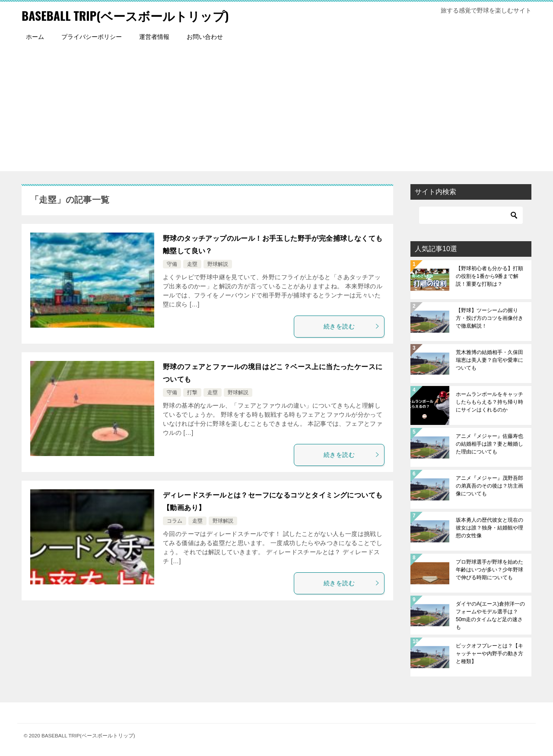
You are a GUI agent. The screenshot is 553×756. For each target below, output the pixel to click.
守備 (172, 264)
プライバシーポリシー (92, 37)
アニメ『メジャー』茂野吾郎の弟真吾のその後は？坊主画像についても (489, 486)
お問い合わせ (205, 37)
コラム (175, 521)
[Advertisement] (276, 111)
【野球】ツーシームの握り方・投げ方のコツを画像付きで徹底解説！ (489, 318)
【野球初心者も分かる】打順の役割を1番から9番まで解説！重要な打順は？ (489, 276)
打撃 (192, 392)
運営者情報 (154, 37)
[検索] (471, 215)
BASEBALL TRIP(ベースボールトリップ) (133, 15)
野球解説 (218, 264)
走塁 (192, 264)
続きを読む (352, 326)
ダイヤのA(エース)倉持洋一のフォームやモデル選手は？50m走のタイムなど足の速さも (490, 616)
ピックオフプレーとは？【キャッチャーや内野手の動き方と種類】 (489, 654)
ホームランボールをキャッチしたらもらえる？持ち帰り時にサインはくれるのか (489, 402)
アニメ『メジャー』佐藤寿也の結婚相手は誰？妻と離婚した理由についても (489, 444)
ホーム (35, 37)
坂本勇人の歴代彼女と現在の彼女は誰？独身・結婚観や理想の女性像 (489, 528)
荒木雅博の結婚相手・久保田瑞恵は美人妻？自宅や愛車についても (489, 360)
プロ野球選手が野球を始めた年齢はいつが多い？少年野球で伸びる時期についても (489, 570)
